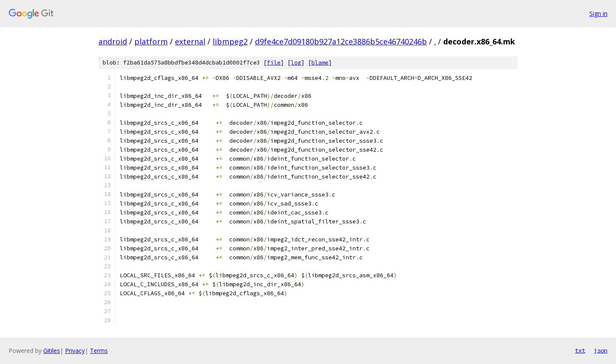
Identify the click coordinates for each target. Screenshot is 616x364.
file (274, 63)
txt (580, 350)
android (113, 41)
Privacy (75, 351)
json (601, 350)
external (190, 41)
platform (151, 41)
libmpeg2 (230, 41)
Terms (99, 351)
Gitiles (52, 351)
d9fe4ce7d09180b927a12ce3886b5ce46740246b (341, 41)
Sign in (598, 13)
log (296, 63)
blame (320, 63)
